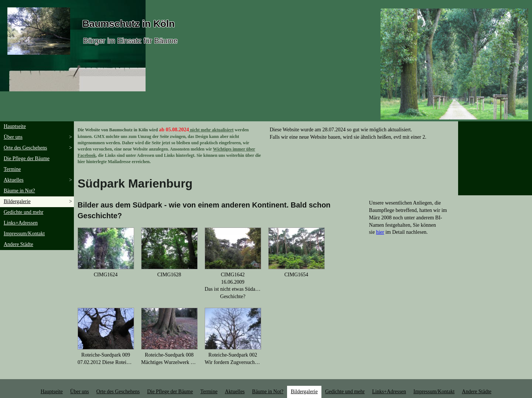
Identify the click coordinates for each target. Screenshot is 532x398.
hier (380, 232)
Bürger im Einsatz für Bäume (130, 41)
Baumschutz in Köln (129, 24)
